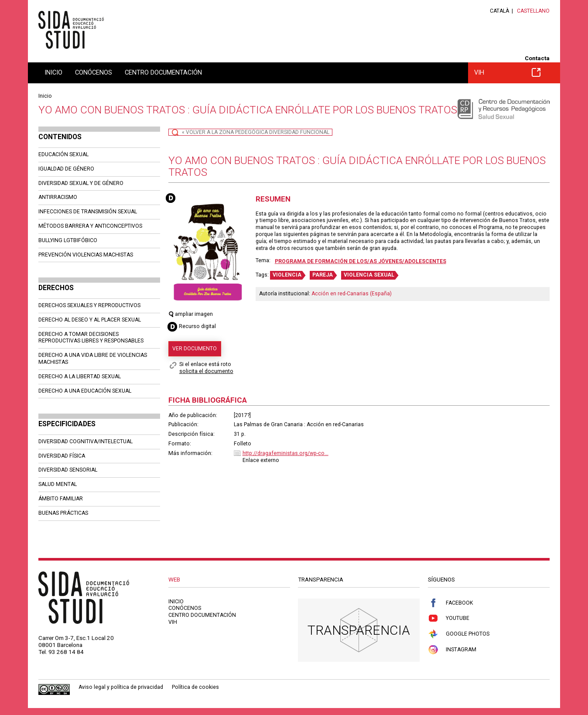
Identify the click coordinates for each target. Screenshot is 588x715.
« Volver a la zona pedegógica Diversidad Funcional (256, 132)
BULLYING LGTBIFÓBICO (68, 240)
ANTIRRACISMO (58, 197)
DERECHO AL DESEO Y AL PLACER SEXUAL (90, 320)
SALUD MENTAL (58, 484)
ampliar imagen (191, 314)
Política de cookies (195, 687)
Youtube (449, 618)
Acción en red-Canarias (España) (352, 294)
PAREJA (323, 275)
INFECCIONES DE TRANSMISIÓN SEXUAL (88, 212)
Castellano (533, 11)
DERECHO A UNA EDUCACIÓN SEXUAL (85, 391)
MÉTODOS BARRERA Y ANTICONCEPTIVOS (90, 226)
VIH (507, 72)
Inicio (53, 72)
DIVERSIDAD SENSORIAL (68, 470)
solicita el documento (206, 371)
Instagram (452, 650)
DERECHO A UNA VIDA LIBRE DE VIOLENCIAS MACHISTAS (93, 359)
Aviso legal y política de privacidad (121, 687)
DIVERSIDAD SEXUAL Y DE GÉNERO (81, 183)
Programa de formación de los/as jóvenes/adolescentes (361, 261)
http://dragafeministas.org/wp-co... (285, 453)
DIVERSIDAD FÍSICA (62, 456)
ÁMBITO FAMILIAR (61, 499)
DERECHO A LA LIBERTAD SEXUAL (80, 376)
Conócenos (94, 72)
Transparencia (359, 630)
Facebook (450, 603)
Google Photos (459, 634)
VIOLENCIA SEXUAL (369, 275)
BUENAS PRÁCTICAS (63, 513)
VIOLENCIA (287, 275)
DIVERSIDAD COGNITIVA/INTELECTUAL (85, 441)
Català (499, 11)
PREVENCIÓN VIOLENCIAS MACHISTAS (86, 255)
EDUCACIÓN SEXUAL (63, 154)
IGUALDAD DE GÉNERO (66, 169)
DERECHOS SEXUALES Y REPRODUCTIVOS (89, 305)
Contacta (537, 58)
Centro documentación (163, 72)
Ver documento (195, 349)
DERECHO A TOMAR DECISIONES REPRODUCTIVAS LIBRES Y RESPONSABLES (91, 338)
